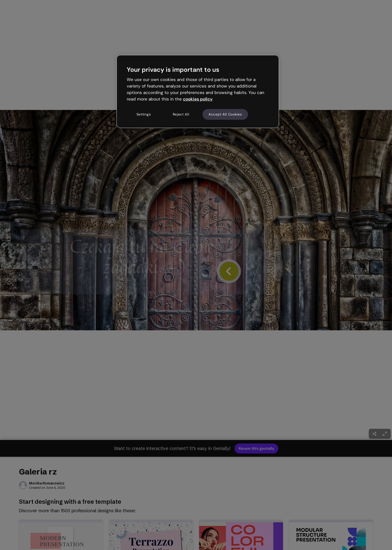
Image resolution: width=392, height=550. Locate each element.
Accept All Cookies (225, 114)
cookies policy (198, 99)
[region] (198, 91)
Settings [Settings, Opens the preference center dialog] (144, 114)
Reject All (181, 114)
